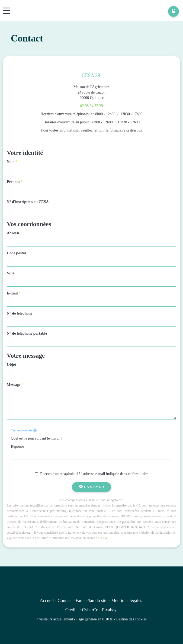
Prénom (15, 182)
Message (15, 385)
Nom (12, 162)
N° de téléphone (20, 313)
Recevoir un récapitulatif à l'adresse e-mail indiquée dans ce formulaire (92, 474)
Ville (10, 273)
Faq (79, 600)
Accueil (47, 600)
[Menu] (6, 11)
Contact (65, 600)
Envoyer (92, 487)
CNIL (107, 538)
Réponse (17, 446)
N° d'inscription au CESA (28, 202)
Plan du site (97, 600)
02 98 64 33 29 (92, 106)
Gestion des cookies (131, 619)
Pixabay (109, 610)
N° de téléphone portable (27, 333)
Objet (11, 365)
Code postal (16, 253)
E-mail (14, 293)
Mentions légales (127, 600)
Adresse (13, 233)
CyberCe (90, 610)
